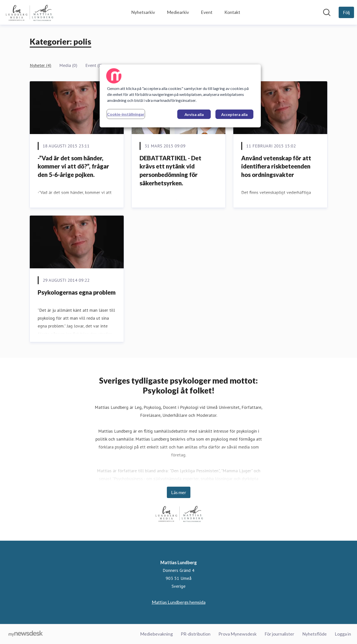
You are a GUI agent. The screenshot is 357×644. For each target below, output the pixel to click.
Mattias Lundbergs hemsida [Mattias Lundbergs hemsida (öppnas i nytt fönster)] (179, 602)
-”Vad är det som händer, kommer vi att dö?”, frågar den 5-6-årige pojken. (73, 166)
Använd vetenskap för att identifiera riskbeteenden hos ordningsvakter (276, 166)
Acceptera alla (234, 114)
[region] (180, 96)
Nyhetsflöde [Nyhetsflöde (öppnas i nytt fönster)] (314, 634)
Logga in (343, 634)
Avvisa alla (194, 114)
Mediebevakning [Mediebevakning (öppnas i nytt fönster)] (156, 634)
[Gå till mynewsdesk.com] (26, 634)
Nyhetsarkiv (143, 12)
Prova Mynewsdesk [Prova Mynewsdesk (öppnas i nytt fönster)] (238, 634)
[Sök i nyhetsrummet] (327, 12)
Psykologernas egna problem (77, 292)
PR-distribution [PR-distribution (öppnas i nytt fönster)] (196, 634)
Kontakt (232, 12)
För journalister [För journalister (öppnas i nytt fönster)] (279, 634)
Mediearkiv (178, 12)
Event (207, 12)
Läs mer (179, 492)
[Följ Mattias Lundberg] (346, 12)
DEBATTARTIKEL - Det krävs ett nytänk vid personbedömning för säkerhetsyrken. (170, 170)
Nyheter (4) (41, 65)
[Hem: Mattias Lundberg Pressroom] (29, 12)
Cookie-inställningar (126, 114)
